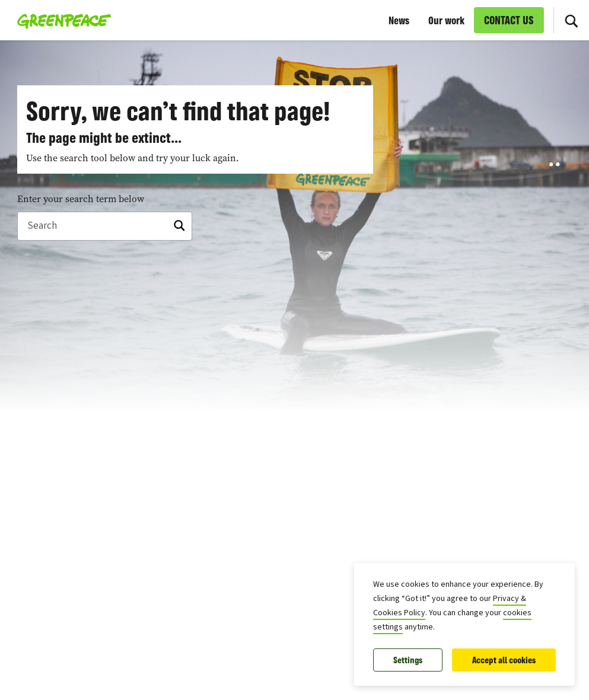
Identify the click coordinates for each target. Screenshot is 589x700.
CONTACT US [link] (509, 20)
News (399, 20)
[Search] (571, 20)
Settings (408, 660)
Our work (446, 20)
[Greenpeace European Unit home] (61, 20)
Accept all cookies (504, 660)
